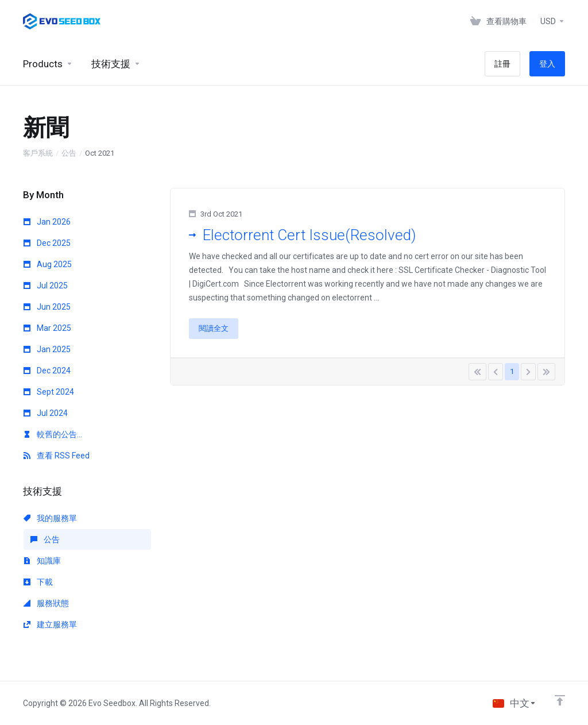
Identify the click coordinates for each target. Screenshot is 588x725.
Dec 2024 (47, 371)
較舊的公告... (53, 434)
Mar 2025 (47, 328)
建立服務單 (50, 624)
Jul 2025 (46, 286)
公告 (69, 153)
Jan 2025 (47, 349)
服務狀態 (46, 603)
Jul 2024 (46, 413)
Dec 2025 (47, 243)
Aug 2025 (48, 264)
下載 (38, 582)
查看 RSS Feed (57, 456)
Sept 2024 (49, 392)
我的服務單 (50, 518)
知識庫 (42, 561)
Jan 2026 (47, 222)
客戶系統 (38, 153)
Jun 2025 (47, 307)
